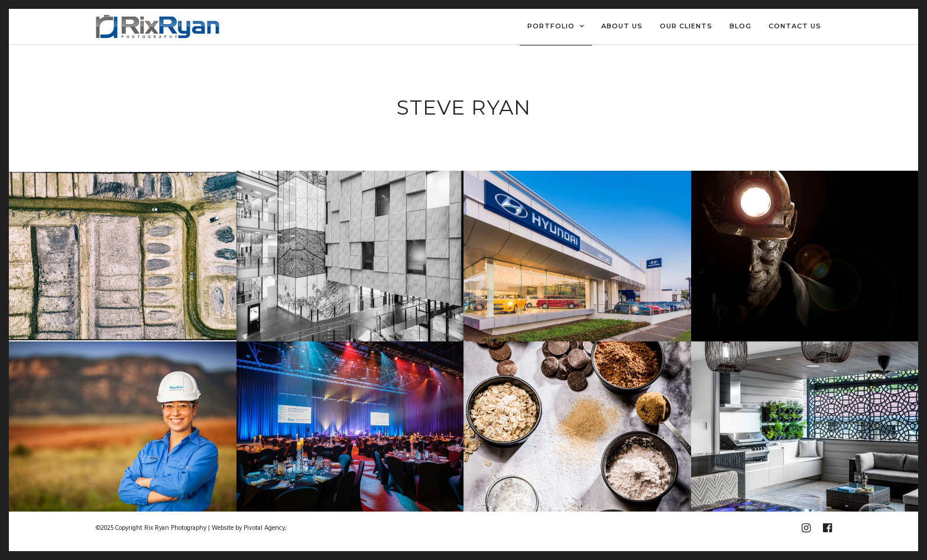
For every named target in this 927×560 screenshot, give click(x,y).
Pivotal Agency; (265, 528)
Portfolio (551, 26)
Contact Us (795, 26)
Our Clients (686, 26)
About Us (622, 26)
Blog (740, 26)
